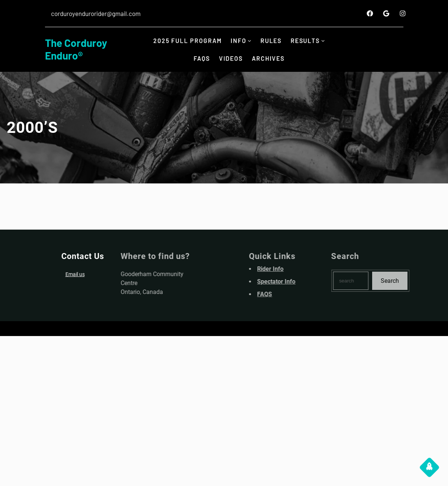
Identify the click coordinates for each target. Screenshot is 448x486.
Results (307, 41)
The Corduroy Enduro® (76, 49)
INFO (238, 41)
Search (405, 281)
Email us (73, 274)
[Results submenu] (326, 41)
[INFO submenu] (250, 41)
